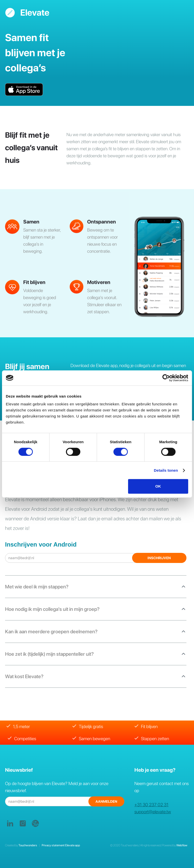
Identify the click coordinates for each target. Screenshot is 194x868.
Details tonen (166, 470)
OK (158, 486)
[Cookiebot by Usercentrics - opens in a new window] (166, 378)
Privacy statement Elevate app (61, 845)
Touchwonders (29, 845)
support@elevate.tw (153, 812)
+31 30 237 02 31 (151, 805)
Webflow (182, 845)
